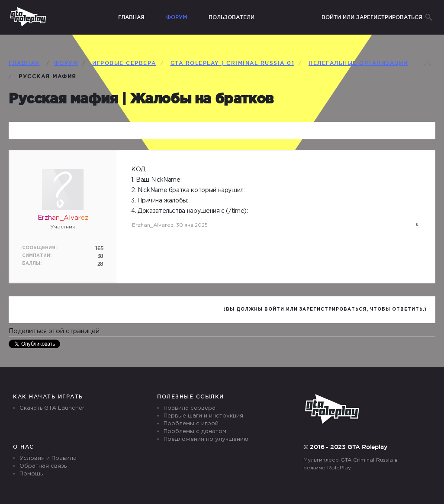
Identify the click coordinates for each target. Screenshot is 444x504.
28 (100, 264)
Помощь (31, 474)
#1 (418, 225)
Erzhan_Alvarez (153, 225)
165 (99, 248)
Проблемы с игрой (191, 424)
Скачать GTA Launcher (52, 408)
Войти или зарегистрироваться (372, 17)
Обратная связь (43, 466)
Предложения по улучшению (206, 439)
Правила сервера (190, 408)
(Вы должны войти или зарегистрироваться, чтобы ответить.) (325, 310)
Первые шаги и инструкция (203, 416)
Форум (177, 17)
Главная (131, 17)
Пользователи (232, 17)
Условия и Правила (48, 458)
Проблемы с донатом (195, 432)
